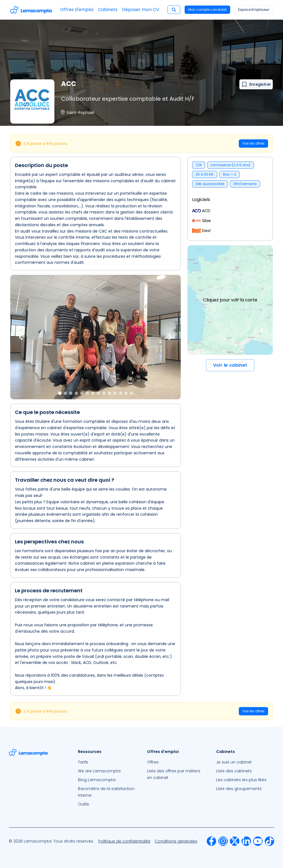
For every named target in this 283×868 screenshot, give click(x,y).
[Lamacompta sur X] (235, 841)
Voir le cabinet (230, 365)
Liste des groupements (239, 789)
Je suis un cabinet (234, 762)
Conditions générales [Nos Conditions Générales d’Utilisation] (176, 841)
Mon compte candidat (207, 10)
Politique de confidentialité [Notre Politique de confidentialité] (124, 841)
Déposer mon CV (141, 10)
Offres (153, 762)
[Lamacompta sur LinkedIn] (246, 841)
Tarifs (83, 762)
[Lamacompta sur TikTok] (269, 841)
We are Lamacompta (99, 771)
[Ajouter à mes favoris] (256, 84)
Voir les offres (253, 143)
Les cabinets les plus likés (241, 780)
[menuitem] (107, 762)
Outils (83, 804)
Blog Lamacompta (97, 780)
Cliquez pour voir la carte (230, 300)
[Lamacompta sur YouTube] (258, 841)
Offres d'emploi (77, 10)
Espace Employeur (254, 10)
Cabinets (108, 10)
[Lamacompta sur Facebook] (211, 841)
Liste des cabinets (234, 771)
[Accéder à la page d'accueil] (31, 10)
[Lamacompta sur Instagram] (223, 841)
